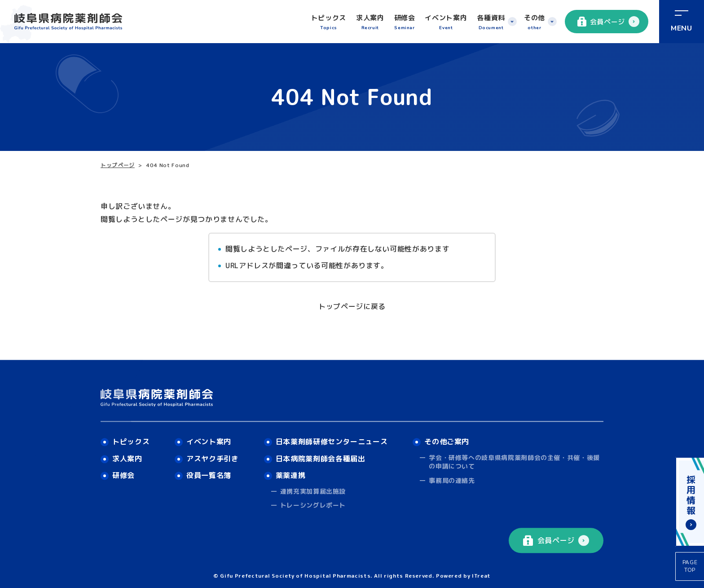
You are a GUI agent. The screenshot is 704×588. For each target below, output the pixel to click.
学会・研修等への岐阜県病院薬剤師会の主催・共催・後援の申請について (514, 462)
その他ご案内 (447, 442)
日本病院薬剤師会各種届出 (321, 459)
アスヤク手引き (212, 459)
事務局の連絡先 (452, 480)
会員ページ (601, 22)
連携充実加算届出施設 (313, 491)
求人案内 (370, 22)
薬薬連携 (291, 476)
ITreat (481, 576)
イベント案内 (446, 22)
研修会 (405, 22)
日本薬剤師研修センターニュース (332, 442)
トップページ (118, 165)
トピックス (329, 22)
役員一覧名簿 (209, 476)
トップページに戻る (352, 306)
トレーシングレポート (313, 506)
